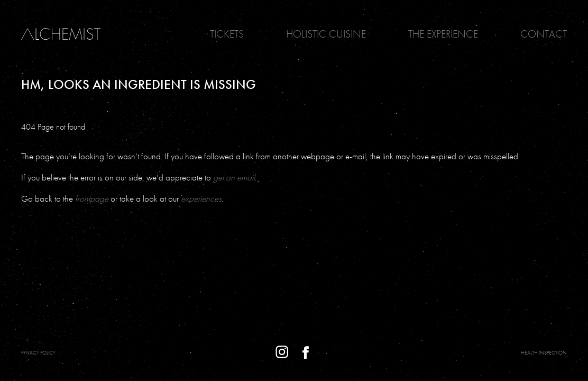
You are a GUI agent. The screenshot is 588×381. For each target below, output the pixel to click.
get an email (234, 177)
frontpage (92, 198)
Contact (544, 34)
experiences (201, 198)
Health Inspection (544, 353)
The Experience (443, 34)
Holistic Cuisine (326, 34)
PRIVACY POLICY (38, 353)
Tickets (227, 34)
